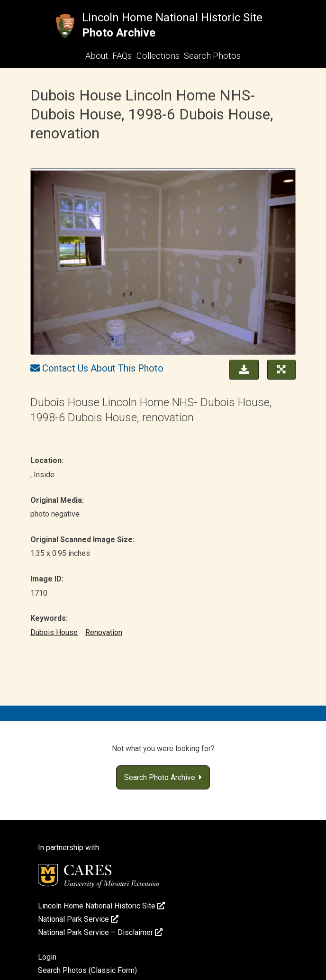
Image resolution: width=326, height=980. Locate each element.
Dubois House (54, 632)
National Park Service (78, 919)
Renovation (104, 632)
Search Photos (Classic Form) (87, 970)
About (97, 56)
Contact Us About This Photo (103, 368)
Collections (158, 56)
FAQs (122, 56)
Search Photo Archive (163, 777)
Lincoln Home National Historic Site (172, 18)
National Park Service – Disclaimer (100, 932)
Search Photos (212, 56)
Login (47, 957)
